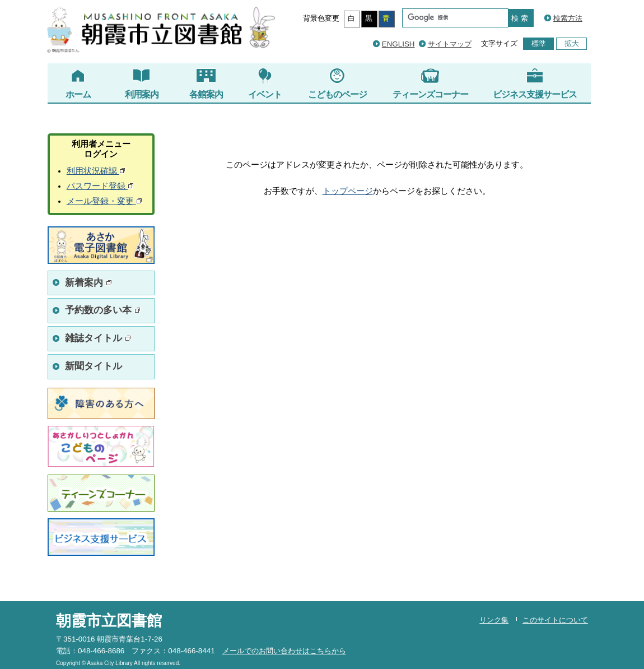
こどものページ (337, 83)
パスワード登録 (100, 186)
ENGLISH (398, 44)
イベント (265, 83)
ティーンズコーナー (430, 83)
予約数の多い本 (103, 310)
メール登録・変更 (104, 201)
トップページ (348, 191)
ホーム (78, 83)
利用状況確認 (96, 171)
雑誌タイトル (98, 338)
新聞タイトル (94, 366)
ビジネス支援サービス (535, 83)
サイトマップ (450, 44)
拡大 (572, 43)
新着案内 (88, 283)
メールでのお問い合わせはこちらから (284, 651)
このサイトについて (555, 620)
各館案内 (206, 83)
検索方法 (568, 18)
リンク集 (494, 620)
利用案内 (142, 83)
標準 (539, 43)
